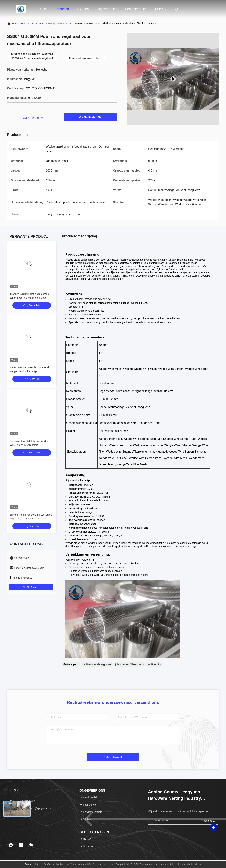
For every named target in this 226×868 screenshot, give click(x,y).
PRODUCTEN (27, 24)
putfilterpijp (154, 664)
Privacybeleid (32, 864)
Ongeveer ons (107, 9)
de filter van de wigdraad (97, 664)
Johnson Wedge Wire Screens (55, 24)
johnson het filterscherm (130, 664)
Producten (62, 9)
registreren (208, 821)
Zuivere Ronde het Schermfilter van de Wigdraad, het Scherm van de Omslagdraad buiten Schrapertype (31, 519)
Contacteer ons (136, 9)
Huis (43, 9)
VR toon (83, 9)
